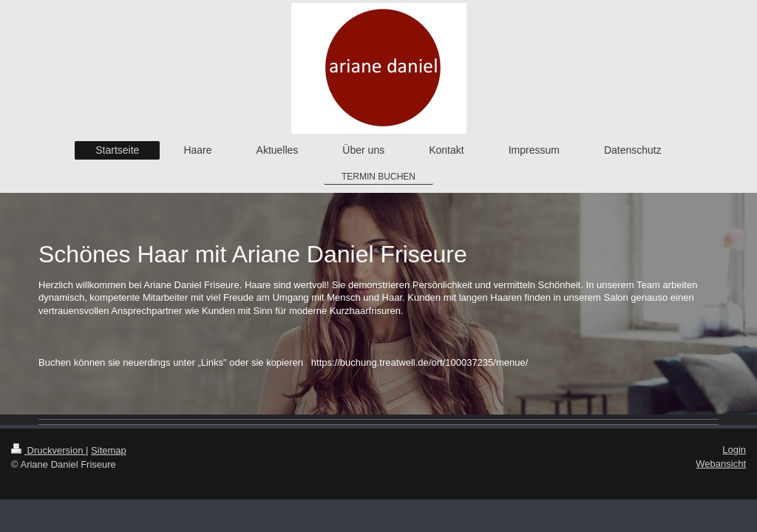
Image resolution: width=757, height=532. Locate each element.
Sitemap (109, 450)
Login (734, 450)
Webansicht (721, 464)
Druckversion (48, 450)
